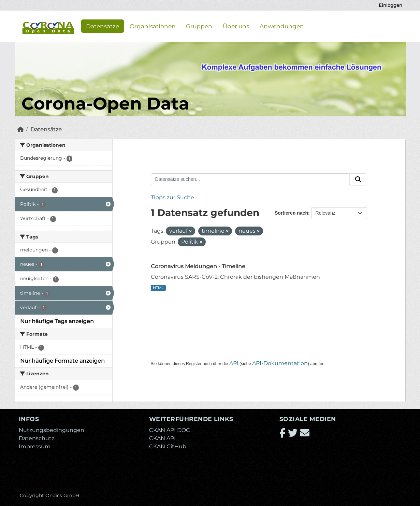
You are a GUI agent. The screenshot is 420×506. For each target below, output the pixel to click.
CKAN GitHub (168, 446)
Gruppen (199, 26)
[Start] (20, 129)
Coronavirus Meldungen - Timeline (198, 266)
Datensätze (103, 26)
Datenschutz (37, 438)
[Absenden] (358, 179)
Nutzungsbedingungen (52, 430)
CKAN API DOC (170, 430)
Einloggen (390, 5)
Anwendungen (282, 26)
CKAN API (162, 438)
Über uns (236, 26)
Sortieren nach (291, 213)
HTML (158, 288)
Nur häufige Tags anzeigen (57, 321)
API (234, 363)
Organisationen (153, 26)
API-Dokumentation (280, 363)
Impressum (35, 446)
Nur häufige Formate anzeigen (62, 361)
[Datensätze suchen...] (250, 179)
